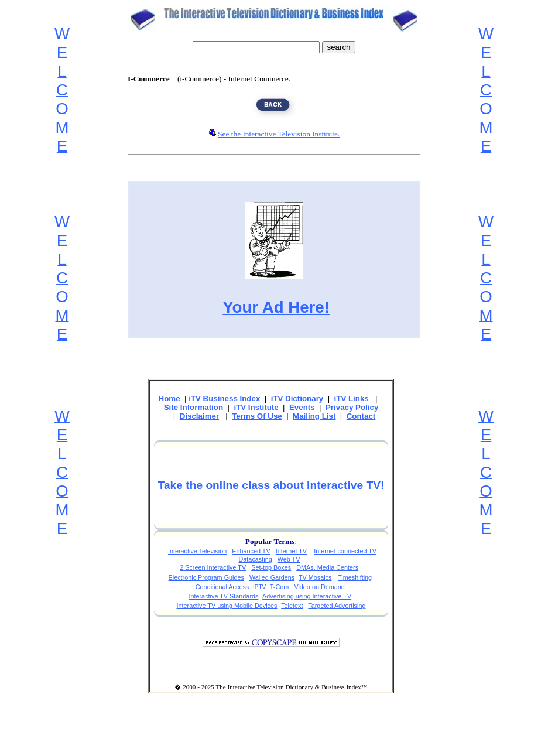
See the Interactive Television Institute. (279, 134)
